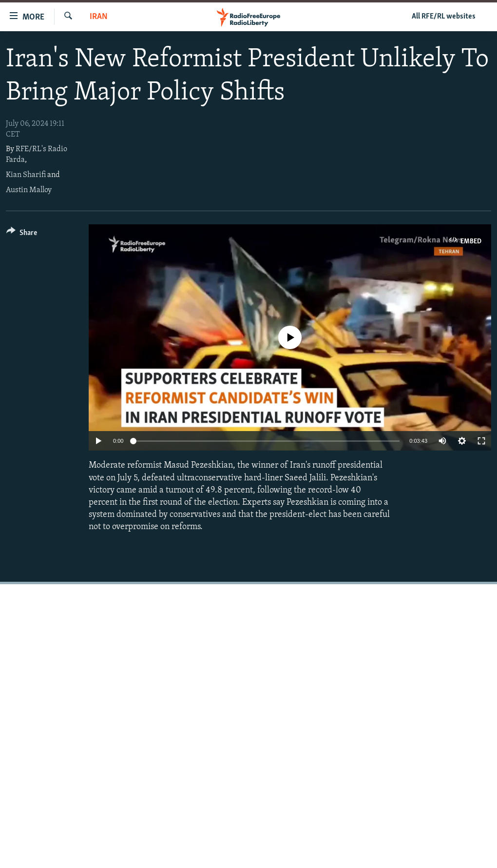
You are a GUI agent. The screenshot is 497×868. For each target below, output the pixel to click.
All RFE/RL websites (444, 17)
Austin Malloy (29, 190)
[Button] (22, 234)
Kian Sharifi (26, 175)
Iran (99, 17)
